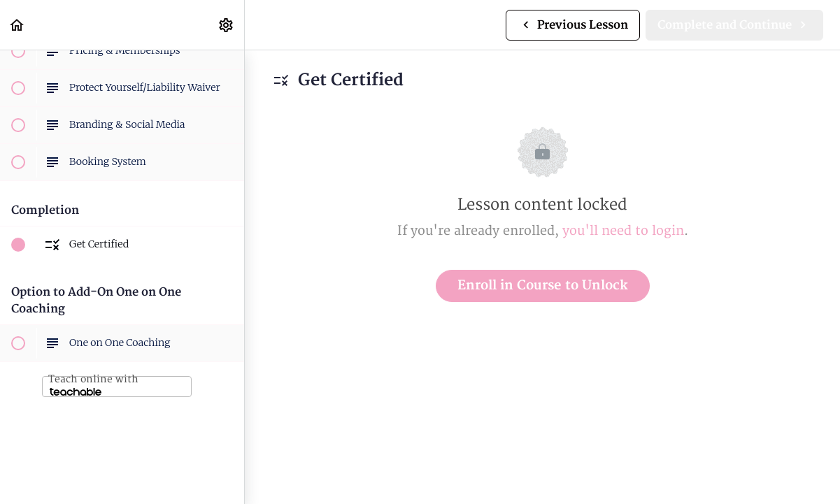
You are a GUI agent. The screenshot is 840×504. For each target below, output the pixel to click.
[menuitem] (227, 25)
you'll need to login (623, 231)
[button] (17, 25)
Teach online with (93, 385)
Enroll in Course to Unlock (543, 286)
